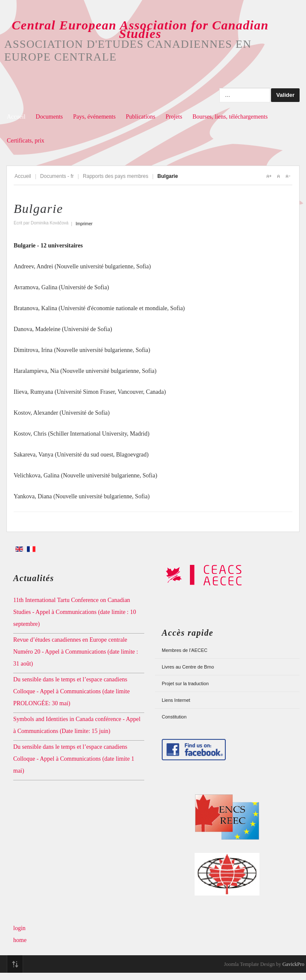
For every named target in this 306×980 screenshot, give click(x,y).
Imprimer (84, 224)
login (19, 928)
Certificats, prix (26, 141)
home (20, 940)
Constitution (174, 717)
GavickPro (293, 964)
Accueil (16, 117)
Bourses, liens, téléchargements (230, 117)
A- (288, 176)
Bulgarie (38, 208)
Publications (141, 117)
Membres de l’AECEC (185, 650)
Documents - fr (57, 176)
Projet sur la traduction (185, 683)
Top (15, 964)
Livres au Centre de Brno (188, 667)
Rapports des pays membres (115, 176)
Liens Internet (176, 700)
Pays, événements (94, 117)
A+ (269, 176)
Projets (174, 117)
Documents (50, 117)
